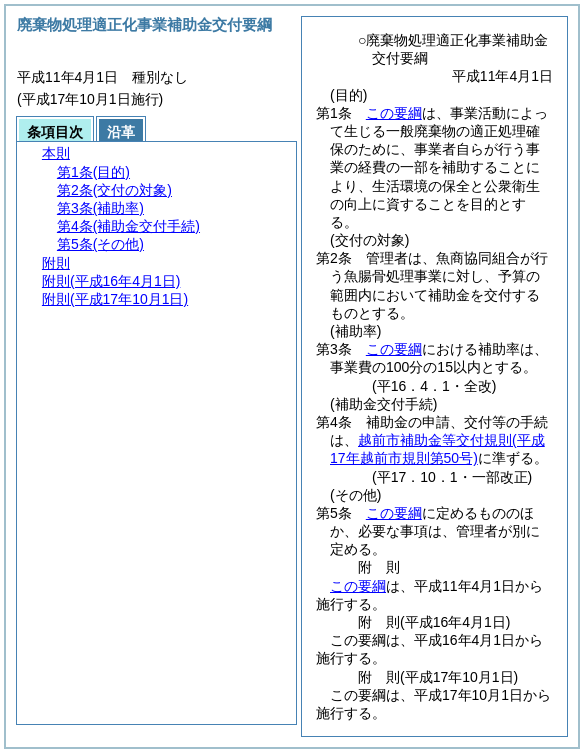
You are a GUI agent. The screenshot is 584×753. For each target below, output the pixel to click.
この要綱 (394, 113)
